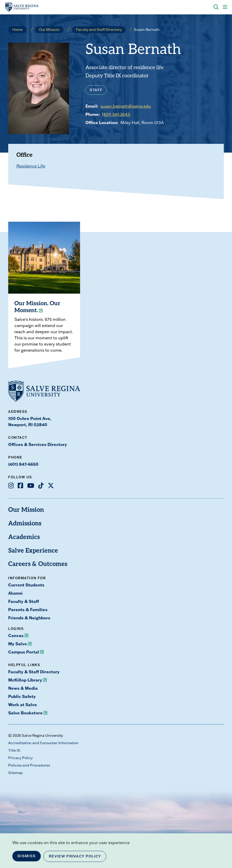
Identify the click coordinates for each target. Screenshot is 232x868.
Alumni (15, 593)
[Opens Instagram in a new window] (11, 486)
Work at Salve (23, 704)
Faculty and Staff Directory (99, 30)
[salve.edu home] (22, 7)
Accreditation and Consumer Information (43, 743)
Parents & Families (28, 609)
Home (17, 30)
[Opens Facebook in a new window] (20, 486)
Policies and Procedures (29, 765)
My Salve (18, 644)
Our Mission (49, 30)
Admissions (25, 524)
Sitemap (16, 773)
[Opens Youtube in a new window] (31, 486)
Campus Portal (24, 652)
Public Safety (22, 696)
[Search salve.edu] (216, 7)
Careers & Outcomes (38, 564)
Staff (96, 90)
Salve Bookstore (25, 713)
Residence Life (31, 166)
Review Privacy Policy (75, 856)
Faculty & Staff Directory (34, 672)
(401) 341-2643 (116, 114)
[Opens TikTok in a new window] (41, 486)
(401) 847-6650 (23, 464)
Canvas (16, 635)
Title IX (14, 750)
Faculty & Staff (24, 601)
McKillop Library (25, 680)
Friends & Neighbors (29, 618)
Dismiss (27, 856)
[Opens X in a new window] (51, 486)
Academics (24, 537)
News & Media (23, 688)
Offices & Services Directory (38, 444)
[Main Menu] (225, 7)
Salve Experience (33, 551)
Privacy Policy (20, 758)
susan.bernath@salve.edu (126, 106)
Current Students (26, 585)
